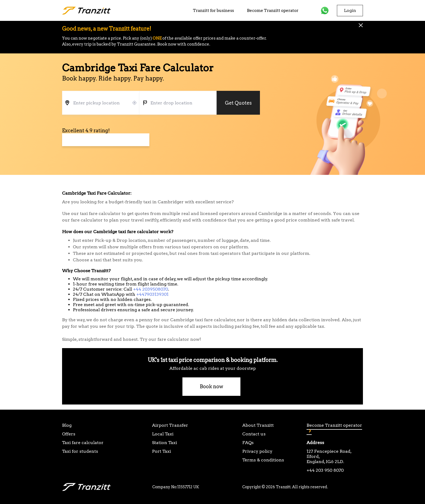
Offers (69, 434)
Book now (211, 386)
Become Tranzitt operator (273, 11)
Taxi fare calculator (83, 443)
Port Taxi (162, 451)
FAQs (248, 443)
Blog (67, 425)
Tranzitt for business (213, 11)
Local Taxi (163, 434)
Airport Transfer (170, 425)
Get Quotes (238, 103)
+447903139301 (152, 294)
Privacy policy (257, 451)
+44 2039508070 (151, 289)
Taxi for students (80, 451)
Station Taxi (165, 443)
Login (350, 10)
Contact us (254, 434)
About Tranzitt (258, 425)
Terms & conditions (263, 460)
